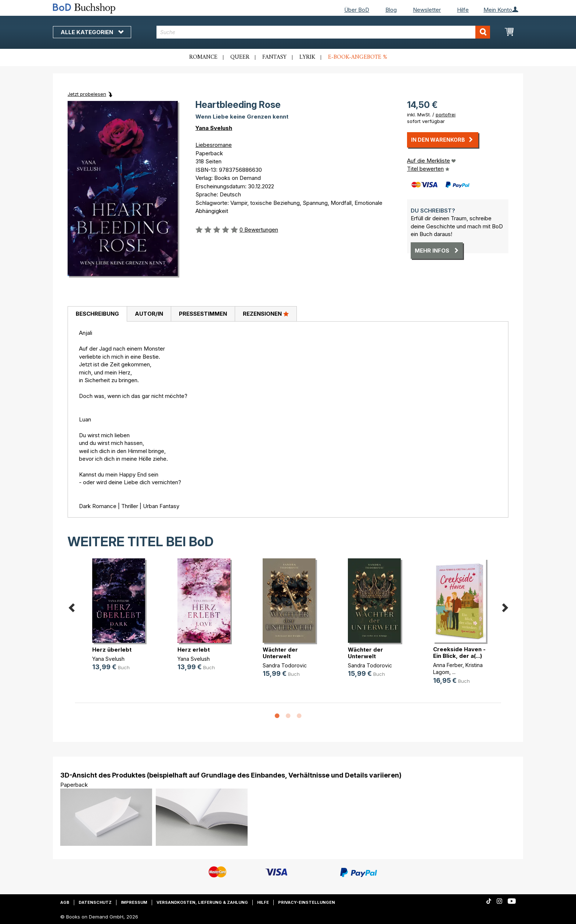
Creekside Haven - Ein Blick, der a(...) (459, 653)
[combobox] (323, 32)
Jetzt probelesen (87, 94)
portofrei (446, 115)
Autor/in (149, 314)
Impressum (134, 902)
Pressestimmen (203, 314)
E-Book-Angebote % (358, 57)
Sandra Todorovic (285, 665)
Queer (240, 57)
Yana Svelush (214, 128)
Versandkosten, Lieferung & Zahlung (202, 902)
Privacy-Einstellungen (307, 902)
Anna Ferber (448, 665)
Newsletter (427, 10)
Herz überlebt (112, 650)
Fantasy (274, 57)
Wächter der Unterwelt (280, 653)
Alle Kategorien (92, 32)
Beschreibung (97, 314)
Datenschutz (95, 902)
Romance (203, 57)
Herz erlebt (194, 650)
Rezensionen (266, 314)
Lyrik (307, 57)
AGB (65, 902)
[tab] (97, 314)
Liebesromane (214, 145)
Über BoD (357, 10)
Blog (391, 10)
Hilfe (463, 10)
